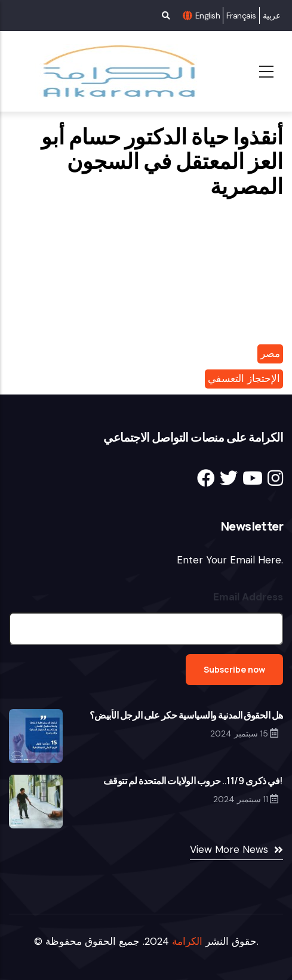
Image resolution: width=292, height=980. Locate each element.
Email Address (248, 597)
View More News (229, 849)
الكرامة (187, 941)
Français (241, 16)
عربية (271, 16)
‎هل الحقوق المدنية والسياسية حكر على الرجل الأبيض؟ (186, 715)
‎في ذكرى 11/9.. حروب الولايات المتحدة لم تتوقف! (193, 781)
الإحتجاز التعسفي (244, 378)
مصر (270, 353)
